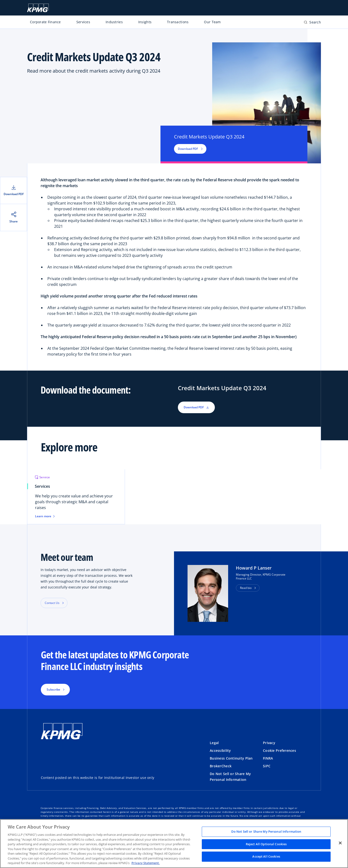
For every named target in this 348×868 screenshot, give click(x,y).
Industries (114, 22)
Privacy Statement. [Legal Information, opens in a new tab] (146, 863)
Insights (145, 22)
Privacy (269, 743)
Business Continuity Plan (231, 758)
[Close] (340, 843)
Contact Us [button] (52, 603)
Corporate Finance (45, 22)
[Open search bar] (312, 23)
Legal (214, 743)
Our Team (212, 22)
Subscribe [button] (53, 689)
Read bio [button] (246, 588)
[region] (174, 844)
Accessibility (220, 750)
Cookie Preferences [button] (279, 750)
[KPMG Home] (38, 8)
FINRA (268, 758)
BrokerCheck (221, 766)
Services (83, 22)
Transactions (178, 22)
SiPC (267, 766)
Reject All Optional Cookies (266, 844)
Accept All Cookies (266, 857)
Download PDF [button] (190, 149)
